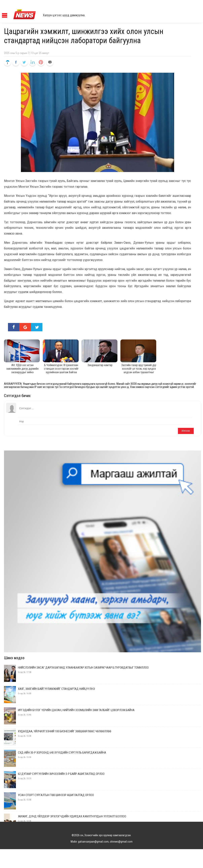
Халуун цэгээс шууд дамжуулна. (64, 15)
